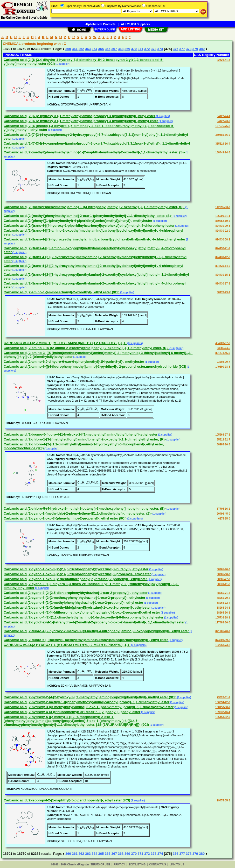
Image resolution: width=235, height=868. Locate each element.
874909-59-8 (223, 640)
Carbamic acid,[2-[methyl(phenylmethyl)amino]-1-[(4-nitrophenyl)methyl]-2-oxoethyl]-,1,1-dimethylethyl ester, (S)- (94, 207)
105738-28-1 (223, 618)
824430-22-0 (223, 231)
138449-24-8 (223, 152)
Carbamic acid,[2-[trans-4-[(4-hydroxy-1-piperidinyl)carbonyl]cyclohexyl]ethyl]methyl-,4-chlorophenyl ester (89, 226)
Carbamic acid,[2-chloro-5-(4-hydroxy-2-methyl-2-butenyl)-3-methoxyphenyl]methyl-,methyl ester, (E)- (85, 508)
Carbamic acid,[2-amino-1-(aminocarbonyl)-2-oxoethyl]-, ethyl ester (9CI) (61, 292)
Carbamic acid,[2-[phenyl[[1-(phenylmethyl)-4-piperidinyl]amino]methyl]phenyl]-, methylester (78, 221)
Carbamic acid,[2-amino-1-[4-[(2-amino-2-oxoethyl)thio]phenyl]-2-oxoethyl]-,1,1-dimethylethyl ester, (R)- (86, 348)
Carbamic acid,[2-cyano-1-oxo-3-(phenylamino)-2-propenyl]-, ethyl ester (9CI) (65, 518)
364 (94, 49)
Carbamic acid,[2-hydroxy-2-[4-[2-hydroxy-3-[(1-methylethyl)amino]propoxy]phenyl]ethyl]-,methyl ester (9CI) (90, 697)
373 (154, 49)
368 (121, 49)
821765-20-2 (223, 631)
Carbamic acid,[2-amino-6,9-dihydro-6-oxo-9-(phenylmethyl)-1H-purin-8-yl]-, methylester (74, 362)
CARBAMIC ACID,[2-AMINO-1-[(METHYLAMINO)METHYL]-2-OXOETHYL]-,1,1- (65, 343)
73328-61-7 (223, 697)
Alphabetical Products (100, 24)
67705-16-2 (223, 509)
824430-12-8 (223, 257)
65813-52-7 (223, 440)
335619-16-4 (223, 144)
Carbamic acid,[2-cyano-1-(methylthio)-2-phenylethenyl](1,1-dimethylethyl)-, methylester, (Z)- (78, 513)
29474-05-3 (223, 801)
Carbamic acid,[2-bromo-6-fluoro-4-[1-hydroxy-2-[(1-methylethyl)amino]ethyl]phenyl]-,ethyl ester (81, 434)
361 (75, 49)
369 (127, 49)
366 (108, 49)
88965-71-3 (223, 593)
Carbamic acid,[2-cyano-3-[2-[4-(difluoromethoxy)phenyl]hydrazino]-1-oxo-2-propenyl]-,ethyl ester (82, 612)
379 (195, 49)
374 (160, 49)
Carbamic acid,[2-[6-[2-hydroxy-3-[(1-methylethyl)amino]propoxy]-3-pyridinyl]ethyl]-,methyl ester (81, 121)
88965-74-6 (223, 608)
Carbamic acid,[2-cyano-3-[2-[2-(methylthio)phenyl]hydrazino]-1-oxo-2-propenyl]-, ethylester (77, 607)
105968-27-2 (223, 435)
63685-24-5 (223, 348)
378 (189, 49)
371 (141, 49)
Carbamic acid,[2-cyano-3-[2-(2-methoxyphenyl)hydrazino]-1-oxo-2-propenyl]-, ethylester (74, 598)
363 (88, 49)
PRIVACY (119, 865)
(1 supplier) (62, 64)
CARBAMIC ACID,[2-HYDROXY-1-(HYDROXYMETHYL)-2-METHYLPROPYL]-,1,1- (67, 645)
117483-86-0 (223, 622)
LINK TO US (177, 865)
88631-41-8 (223, 584)
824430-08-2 (223, 240)
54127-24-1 (223, 116)
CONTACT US (158, 865)
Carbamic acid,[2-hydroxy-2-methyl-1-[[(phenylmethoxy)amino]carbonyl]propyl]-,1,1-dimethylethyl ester (87, 702)
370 (134, 49)
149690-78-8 (223, 367)
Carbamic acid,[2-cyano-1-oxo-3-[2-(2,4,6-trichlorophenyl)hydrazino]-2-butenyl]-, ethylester (76, 569)
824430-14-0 (223, 266)
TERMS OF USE (100, 865)
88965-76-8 (223, 613)
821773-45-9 (223, 353)
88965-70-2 (223, 598)
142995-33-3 (223, 207)
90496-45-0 (223, 514)
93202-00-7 (223, 362)
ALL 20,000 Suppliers (135, 24)
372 (147, 49)
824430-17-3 (223, 284)
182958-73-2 (223, 645)
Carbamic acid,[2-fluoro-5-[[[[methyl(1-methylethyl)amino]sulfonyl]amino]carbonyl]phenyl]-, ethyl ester (86, 640)
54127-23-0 (223, 121)
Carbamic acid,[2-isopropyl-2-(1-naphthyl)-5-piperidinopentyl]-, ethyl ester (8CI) (67, 800)
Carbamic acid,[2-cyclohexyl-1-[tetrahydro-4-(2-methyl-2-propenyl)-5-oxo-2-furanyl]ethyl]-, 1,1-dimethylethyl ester (94, 622)
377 (182, 49)
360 (68, 49)
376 (176, 49)
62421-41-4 (223, 60)
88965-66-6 (223, 574)
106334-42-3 (223, 702)
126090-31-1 (223, 216)
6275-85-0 (224, 519)
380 (202, 49)
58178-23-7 (223, 292)
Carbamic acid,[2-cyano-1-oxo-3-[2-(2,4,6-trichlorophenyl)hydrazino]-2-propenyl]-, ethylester (77, 574)
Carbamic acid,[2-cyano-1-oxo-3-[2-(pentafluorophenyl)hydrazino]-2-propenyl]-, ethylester (75, 579)
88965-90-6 (223, 569)
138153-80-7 (223, 707)
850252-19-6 (223, 221)
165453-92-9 (223, 717)
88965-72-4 (223, 603)
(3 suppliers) (135, 343)
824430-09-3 (223, 226)
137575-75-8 (223, 126)
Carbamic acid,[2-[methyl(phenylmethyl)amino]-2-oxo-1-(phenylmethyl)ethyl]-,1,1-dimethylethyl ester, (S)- (88, 216)
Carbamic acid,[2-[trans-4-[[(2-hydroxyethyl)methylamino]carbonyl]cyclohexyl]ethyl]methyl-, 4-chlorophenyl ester (94, 239)
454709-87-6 (223, 343)
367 (114, 49)
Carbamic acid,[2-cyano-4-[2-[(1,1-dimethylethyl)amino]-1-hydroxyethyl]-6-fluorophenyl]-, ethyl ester (84, 617)
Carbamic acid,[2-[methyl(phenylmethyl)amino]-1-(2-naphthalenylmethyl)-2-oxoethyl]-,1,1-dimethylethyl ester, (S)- (94, 152)
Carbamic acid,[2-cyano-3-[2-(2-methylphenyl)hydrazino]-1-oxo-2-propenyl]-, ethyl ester (73, 603)
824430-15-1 (223, 275)
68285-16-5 (223, 444)
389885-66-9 (223, 135)
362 (81, 49)
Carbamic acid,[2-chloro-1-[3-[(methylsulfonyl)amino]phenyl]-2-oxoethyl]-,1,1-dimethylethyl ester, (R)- (85, 439)
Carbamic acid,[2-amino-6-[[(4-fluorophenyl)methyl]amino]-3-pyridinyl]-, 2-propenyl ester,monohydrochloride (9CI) (95, 367)
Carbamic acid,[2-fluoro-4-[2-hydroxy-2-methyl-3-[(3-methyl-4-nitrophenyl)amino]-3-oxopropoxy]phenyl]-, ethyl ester (96, 631)
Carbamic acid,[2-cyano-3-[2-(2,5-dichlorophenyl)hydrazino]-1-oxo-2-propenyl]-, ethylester (76, 593)
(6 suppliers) (138, 645)
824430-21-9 (223, 248)
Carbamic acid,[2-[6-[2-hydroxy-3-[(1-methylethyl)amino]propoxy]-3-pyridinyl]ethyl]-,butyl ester (79, 116)
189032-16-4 (223, 712)
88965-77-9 (223, 579)
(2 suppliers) (135, 519)
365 (101, 49)
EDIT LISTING (137, 865)
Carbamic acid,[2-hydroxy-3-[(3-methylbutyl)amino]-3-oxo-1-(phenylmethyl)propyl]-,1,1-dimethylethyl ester (89, 707)
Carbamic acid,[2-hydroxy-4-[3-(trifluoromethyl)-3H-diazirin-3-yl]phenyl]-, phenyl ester (72, 712)
